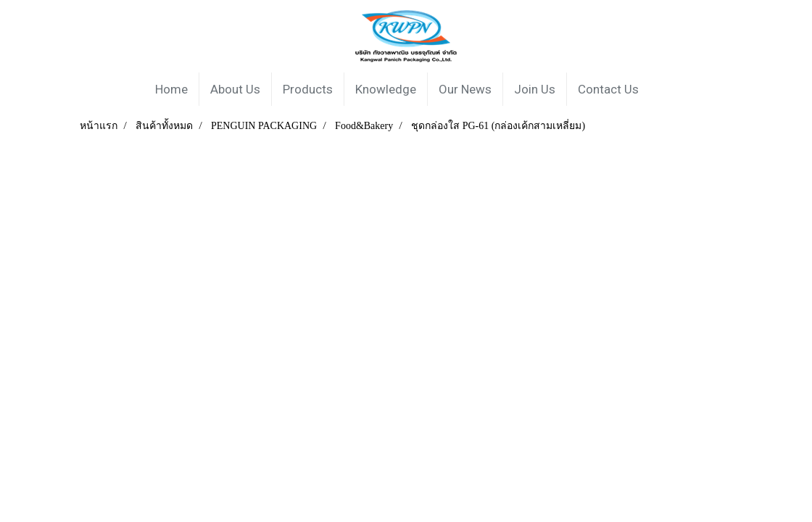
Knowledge (386, 89)
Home (171, 89)
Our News (465, 89)
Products (308, 89)
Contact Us (608, 89)
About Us (235, 89)
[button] (663, 89)
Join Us (535, 89)
